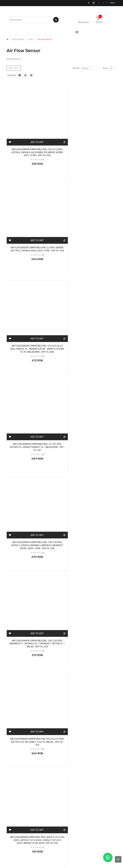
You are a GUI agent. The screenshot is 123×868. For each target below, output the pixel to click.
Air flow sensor (45, 39)
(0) (39, 151)
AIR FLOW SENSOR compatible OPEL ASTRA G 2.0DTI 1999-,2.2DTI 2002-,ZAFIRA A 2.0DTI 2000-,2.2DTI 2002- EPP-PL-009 (33, 770)
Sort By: (76, 68)
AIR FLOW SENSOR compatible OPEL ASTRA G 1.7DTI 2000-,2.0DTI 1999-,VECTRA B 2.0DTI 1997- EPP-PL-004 (33, 681)
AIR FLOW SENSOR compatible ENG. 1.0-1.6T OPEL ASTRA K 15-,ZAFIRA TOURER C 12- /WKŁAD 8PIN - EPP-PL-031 (90, 233)
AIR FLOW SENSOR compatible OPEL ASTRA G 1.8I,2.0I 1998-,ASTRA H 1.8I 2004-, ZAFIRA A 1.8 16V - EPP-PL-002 (90, 681)
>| (26, 809)
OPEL (31, 39)
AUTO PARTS (18, 39)
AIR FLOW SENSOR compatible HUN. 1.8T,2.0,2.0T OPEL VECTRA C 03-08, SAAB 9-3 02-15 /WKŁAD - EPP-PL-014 (33, 412)
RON (113, 3)
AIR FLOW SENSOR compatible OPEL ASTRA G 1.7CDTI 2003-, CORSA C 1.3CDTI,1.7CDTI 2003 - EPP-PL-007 (90, 591)
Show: (105, 68)
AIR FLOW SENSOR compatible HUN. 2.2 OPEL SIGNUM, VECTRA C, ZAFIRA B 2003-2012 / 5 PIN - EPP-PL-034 (90, 144)
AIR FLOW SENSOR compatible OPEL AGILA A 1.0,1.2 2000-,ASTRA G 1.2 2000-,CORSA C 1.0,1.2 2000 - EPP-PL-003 (33, 502)
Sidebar (14, 68)
